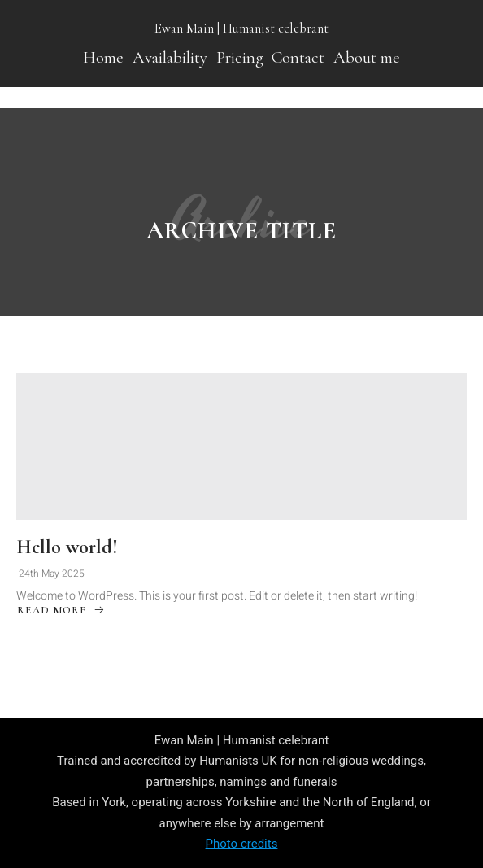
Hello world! (67, 547)
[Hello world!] (241, 447)
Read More (61, 612)
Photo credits (242, 844)
